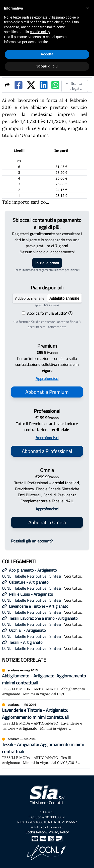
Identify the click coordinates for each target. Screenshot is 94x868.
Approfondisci (47, 378)
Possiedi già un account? (32, 541)
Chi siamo (38, 803)
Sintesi (55, 576)
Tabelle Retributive (30, 576)
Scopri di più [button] (47, 66)
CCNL (7, 576)
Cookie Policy (35, 832)
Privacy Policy (59, 832)
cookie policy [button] (40, 32)
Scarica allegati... (74, 86)
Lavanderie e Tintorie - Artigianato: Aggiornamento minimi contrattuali (35, 714)
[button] (87, 8)
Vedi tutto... (74, 576)
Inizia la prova (47, 263)
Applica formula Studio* (49, 313)
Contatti (56, 803)
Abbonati (47, 392)
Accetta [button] (47, 54)
